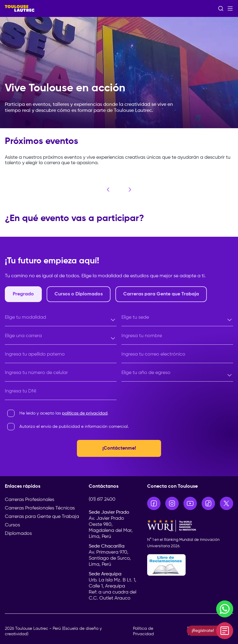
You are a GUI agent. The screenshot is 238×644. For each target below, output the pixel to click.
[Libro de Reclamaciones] (190, 565)
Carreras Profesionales (30, 500)
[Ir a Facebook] (154, 503)
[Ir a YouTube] (190, 503)
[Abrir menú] (230, 8)
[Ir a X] (226, 503)
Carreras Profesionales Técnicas (40, 508)
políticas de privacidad (85, 413)
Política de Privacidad (143, 631)
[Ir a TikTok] (208, 503)
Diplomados (18, 534)
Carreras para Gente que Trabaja (42, 517)
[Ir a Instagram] (172, 503)
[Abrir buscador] (221, 8)
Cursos (12, 525)
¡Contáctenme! (119, 448)
